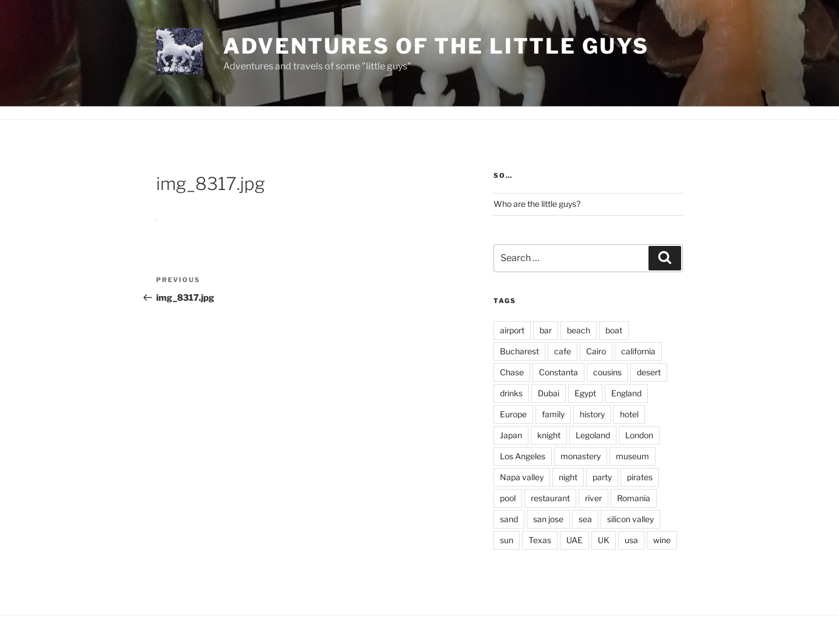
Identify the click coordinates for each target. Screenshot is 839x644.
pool (508, 498)
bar (546, 330)
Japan (511, 435)
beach (579, 330)
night (568, 477)
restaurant (550, 498)
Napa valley (522, 477)
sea (585, 519)
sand (509, 519)
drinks (511, 393)
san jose (548, 519)
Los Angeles (523, 456)
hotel (629, 414)
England (626, 393)
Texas (540, 540)
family (553, 414)
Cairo (596, 351)
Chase (512, 372)
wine (662, 540)
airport (512, 330)
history (592, 414)
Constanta (558, 372)
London (639, 435)
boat (614, 330)
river (593, 498)
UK (604, 540)
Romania (634, 498)
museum (632, 456)
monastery (581, 456)
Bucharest (519, 351)
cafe (563, 351)
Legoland (593, 435)
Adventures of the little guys (436, 46)
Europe (513, 414)
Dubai (549, 393)
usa (631, 540)
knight (549, 435)
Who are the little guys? (537, 204)
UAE (574, 540)
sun (507, 540)
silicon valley (630, 519)
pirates (640, 477)
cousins (607, 372)
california (638, 351)
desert (649, 372)
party (602, 477)
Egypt (585, 393)
